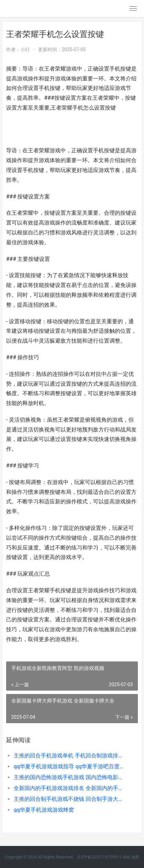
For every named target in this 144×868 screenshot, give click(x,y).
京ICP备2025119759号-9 (99, 857)
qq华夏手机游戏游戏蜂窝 (44, 810)
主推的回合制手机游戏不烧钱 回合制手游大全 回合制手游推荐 (69, 799)
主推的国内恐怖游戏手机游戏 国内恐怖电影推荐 (69, 777)
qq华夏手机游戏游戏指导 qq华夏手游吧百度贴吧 (69, 766)
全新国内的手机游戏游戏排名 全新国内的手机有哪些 (69, 788)
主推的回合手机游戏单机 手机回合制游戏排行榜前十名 (69, 756)
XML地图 (131, 857)
